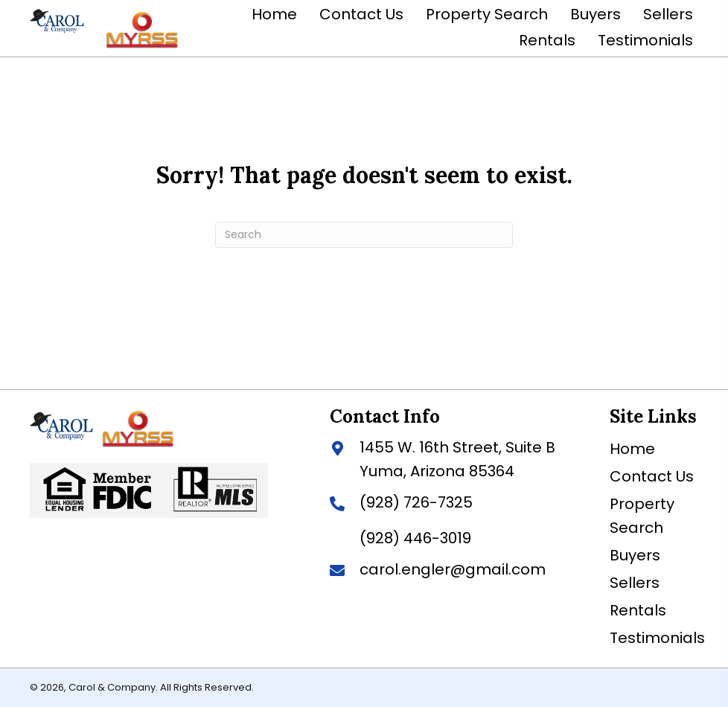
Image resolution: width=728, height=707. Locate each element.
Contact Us (652, 476)
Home (632, 449)
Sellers (635, 583)
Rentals (638, 610)
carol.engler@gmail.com (453, 569)
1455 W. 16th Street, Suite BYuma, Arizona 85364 (457, 459)
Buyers (635, 555)
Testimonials (657, 638)
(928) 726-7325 (416, 502)
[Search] (364, 235)
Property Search (642, 516)
